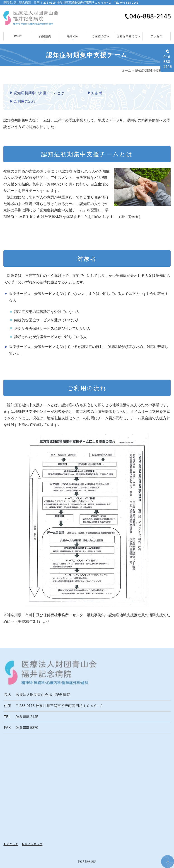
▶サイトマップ (32, 844)
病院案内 (45, 36)
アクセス (157, 36)
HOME (17, 36)
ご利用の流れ (24, 101)
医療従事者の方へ (129, 36)
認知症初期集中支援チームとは (39, 93)
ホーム (127, 71)
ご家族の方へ (101, 36)
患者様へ (73, 36)
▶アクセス (11, 844)
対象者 (97, 93)
